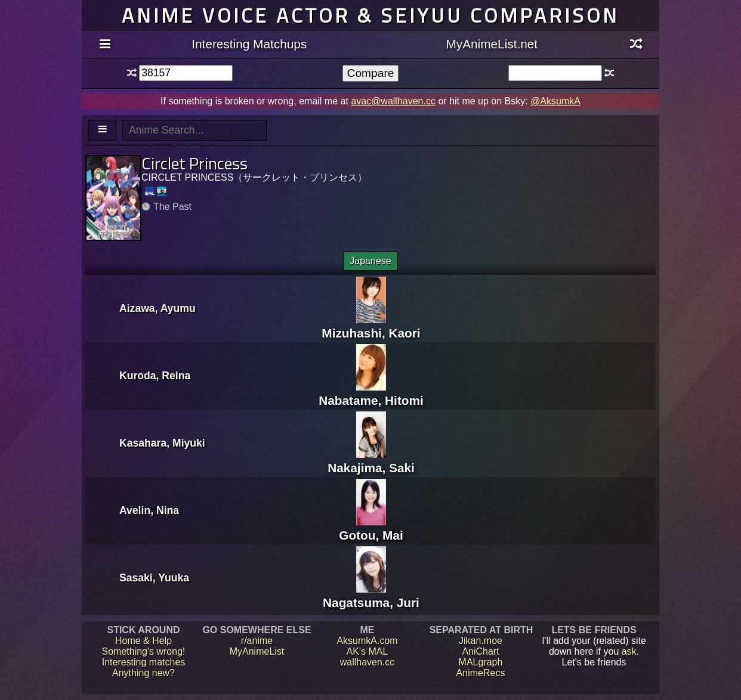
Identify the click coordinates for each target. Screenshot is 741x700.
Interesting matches (144, 662)
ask (629, 651)
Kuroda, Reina (155, 376)
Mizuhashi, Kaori (371, 326)
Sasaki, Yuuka (154, 578)
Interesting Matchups (249, 44)
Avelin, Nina (149, 510)
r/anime (257, 641)
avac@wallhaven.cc (393, 101)
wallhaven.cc (368, 662)
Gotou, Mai (371, 528)
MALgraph (481, 662)
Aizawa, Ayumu (158, 308)
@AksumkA (555, 101)
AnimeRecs (481, 673)
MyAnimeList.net (492, 44)
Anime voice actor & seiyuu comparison (370, 15)
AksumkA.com (367, 641)
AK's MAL (368, 651)
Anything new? (143, 673)
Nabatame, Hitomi (371, 393)
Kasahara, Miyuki (162, 443)
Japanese (370, 261)
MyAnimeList (257, 651)
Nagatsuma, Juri (371, 595)
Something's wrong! (143, 651)
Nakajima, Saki (371, 461)
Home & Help (143, 641)
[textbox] (186, 73)
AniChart (480, 651)
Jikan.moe (481, 641)
